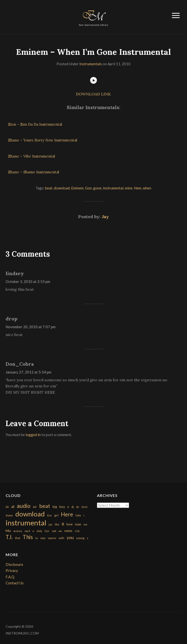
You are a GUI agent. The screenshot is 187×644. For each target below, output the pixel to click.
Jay (105, 217)
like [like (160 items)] (57, 524)
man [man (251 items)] (78, 524)
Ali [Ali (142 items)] (7, 507)
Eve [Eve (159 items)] (50, 515)
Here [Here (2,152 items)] (67, 514)
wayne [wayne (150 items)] (52, 538)
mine (129, 188)
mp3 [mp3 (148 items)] (27, 531)
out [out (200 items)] (54, 531)
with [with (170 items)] (61, 538)
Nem (138, 188)
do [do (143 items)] (78, 507)
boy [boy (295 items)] (62, 507)
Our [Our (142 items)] (47, 531)
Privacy (12, 570)
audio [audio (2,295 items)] (24, 506)
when (147, 188)
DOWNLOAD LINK (93, 94)
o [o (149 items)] (33, 531)
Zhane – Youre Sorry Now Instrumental (43, 140)
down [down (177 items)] (9, 515)
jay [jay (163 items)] (51, 524)
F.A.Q (10, 577)
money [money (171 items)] (18, 531)
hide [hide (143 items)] (78, 515)
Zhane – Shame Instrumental (34, 172)
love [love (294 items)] (70, 524)
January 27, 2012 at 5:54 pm (28, 372)
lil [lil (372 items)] (63, 524)
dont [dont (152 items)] (84, 507)
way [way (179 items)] (43, 538)
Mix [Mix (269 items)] (8, 531)
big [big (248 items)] (55, 507)
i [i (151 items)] (84, 515)
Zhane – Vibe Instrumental (32, 156)
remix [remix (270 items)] (68, 531)
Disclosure (14, 564)
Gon (88, 188)
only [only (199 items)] (39, 531)
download (62, 188)
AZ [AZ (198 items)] (35, 507)
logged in (33, 435)
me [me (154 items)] (85, 524)
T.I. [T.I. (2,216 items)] (9, 537)
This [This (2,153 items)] (28, 537)
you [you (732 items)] (70, 537)
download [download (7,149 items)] (30, 514)
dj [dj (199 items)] (73, 507)
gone (97, 188)
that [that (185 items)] (18, 538)
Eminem (77, 188)
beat (49, 188)
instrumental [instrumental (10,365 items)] (26, 523)
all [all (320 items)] (13, 507)
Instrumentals (91, 64)
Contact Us (15, 583)
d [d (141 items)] (68, 507)
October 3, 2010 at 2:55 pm (28, 281)
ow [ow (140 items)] (60, 531)
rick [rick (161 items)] (77, 531)
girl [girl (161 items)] (56, 515)
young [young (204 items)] (80, 538)
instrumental (113, 188)
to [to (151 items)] (37, 538)
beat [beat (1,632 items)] (45, 506)
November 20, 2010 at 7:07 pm (31, 327)
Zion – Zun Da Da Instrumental (35, 124)
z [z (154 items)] (88, 538)
